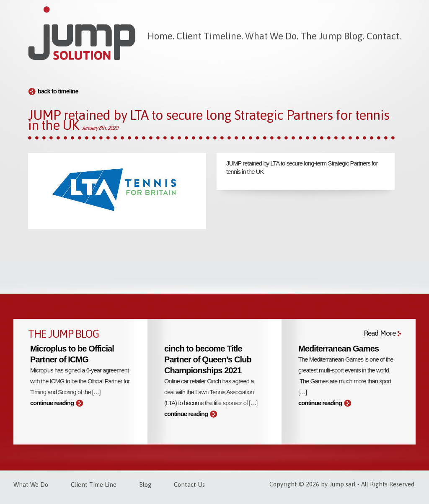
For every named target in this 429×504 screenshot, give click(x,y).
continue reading (52, 403)
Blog (145, 485)
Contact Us (189, 485)
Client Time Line (94, 485)
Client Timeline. (210, 36)
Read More (380, 333)
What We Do (31, 485)
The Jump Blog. (332, 36)
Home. (161, 36)
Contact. (384, 36)
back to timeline (58, 91)
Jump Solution (82, 34)
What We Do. (272, 36)
